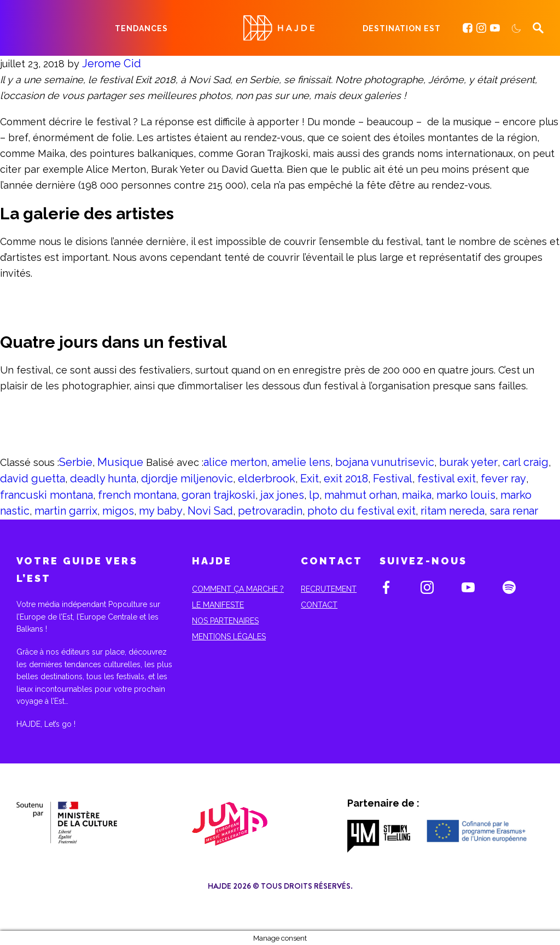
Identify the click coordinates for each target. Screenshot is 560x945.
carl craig (526, 462)
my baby (161, 511)
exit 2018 (346, 479)
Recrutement (329, 589)
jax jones (282, 495)
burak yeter (468, 462)
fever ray (503, 479)
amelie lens (301, 462)
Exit (310, 479)
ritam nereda (453, 511)
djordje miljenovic (187, 479)
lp (314, 495)
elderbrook (267, 479)
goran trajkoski (218, 495)
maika (417, 495)
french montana (137, 495)
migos (118, 511)
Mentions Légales (229, 637)
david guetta (33, 479)
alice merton (235, 462)
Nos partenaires (225, 621)
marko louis (466, 495)
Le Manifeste (218, 605)
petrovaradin (270, 511)
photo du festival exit (361, 511)
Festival (393, 479)
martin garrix (66, 511)
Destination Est (402, 28)
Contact (319, 605)
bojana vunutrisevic (385, 462)
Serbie (76, 462)
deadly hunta (103, 479)
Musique (120, 462)
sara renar (514, 511)
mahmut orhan (361, 495)
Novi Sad (210, 511)
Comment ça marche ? (238, 589)
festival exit (447, 479)
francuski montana (46, 495)
